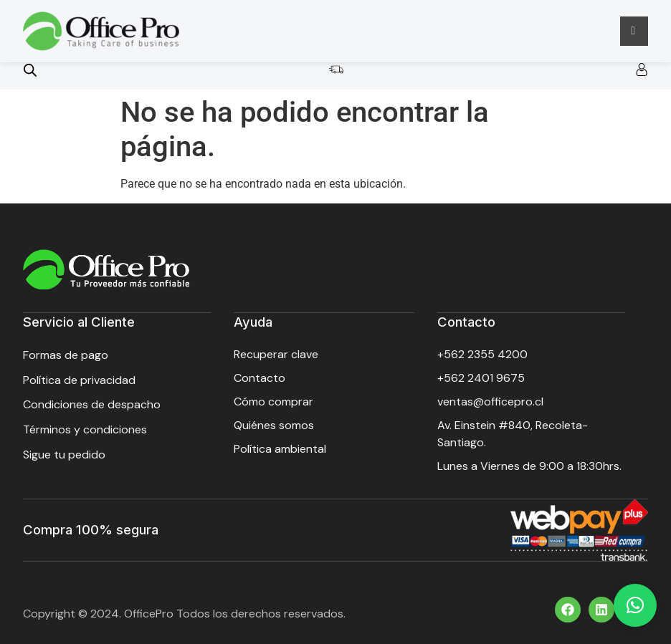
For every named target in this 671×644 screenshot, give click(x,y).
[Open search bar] (30, 70)
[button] (635, 605)
